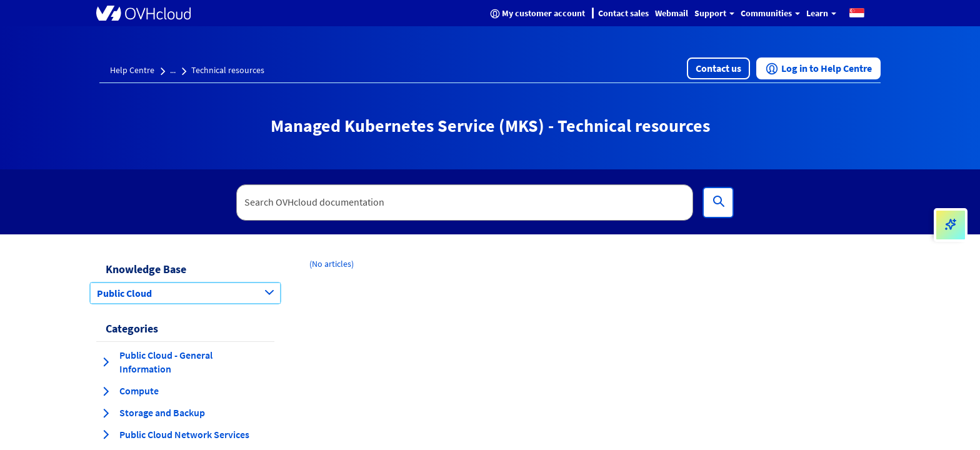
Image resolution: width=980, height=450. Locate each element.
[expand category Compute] (106, 391)
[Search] (718, 202)
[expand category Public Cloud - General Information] (106, 362)
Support (714, 13)
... (173, 70)
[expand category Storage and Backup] (106, 413)
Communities (770, 13)
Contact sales (623, 13)
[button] (857, 12)
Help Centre (132, 70)
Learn (821, 13)
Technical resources (228, 70)
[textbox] (465, 202)
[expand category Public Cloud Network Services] (106, 434)
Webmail (672, 13)
